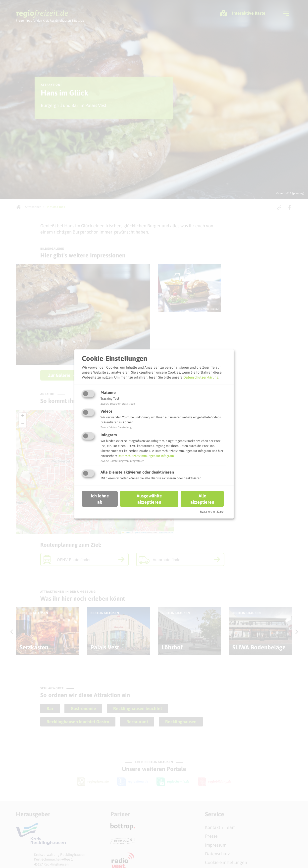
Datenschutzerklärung (201, 377)
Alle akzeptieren (202, 499)
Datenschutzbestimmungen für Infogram (146, 456)
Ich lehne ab (100, 499)
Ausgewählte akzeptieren (149, 499)
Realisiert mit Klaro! (212, 512)
